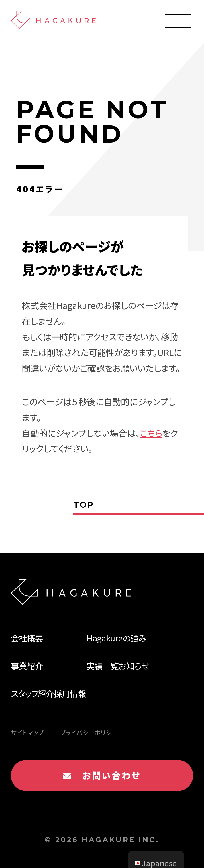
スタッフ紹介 (32, 693)
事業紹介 (27, 666)
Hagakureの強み (116, 638)
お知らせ (134, 666)
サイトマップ (27, 732)
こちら (151, 433)
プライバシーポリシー (89, 732)
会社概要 (27, 638)
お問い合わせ (102, 775)
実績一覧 (103, 666)
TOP (84, 505)
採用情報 (70, 693)
